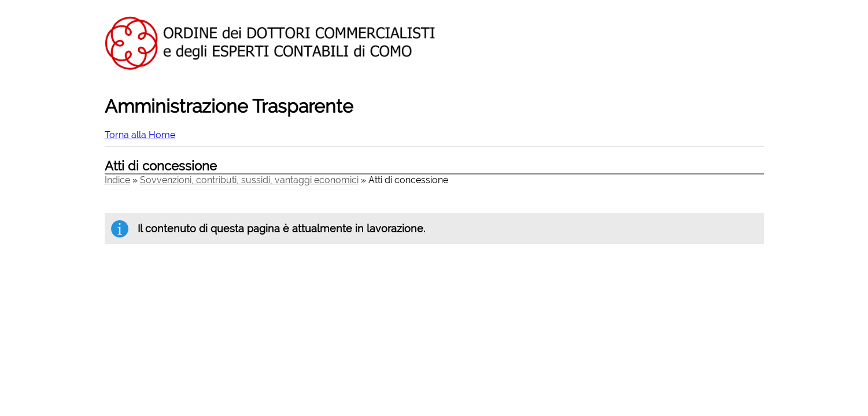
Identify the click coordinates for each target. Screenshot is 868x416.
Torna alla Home (140, 135)
